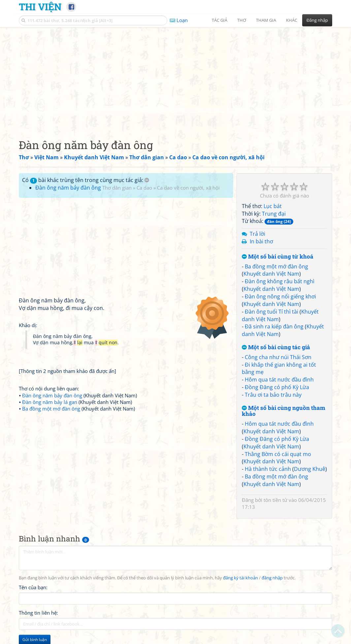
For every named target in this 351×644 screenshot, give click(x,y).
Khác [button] (292, 20)
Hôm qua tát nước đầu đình (279, 380)
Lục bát (273, 206)
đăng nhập (272, 578)
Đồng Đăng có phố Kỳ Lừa (277, 387)
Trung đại (274, 214)
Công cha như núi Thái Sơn (278, 357)
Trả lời (257, 234)
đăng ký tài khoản (240, 578)
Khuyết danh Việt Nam (271, 274)
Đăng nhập (317, 20)
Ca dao (144, 188)
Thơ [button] (242, 20)
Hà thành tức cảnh (268, 469)
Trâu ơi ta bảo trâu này (273, 395)
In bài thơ (261, 241)
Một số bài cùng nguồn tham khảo (284, 411)
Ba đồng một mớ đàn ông (276, 266)
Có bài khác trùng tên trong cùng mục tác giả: (86, 180)
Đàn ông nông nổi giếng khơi (280, 296)
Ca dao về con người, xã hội (188, 188)
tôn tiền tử (275, 500)
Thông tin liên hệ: (38, 613)
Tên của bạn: (33, 587)
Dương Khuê (310, 469)
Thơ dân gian (117, 188)
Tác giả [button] (220, 20)
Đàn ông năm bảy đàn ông (68, 188)
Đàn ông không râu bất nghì (280, 281)
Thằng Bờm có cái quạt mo (278, 454)
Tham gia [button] (266, 20)
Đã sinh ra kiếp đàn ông (274, 326)
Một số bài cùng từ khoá (278, 257)
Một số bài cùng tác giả (276, 347)
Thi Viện (40, 7)
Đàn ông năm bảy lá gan (50, 402)
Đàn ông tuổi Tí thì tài (271, 312)
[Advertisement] (175, 77)
